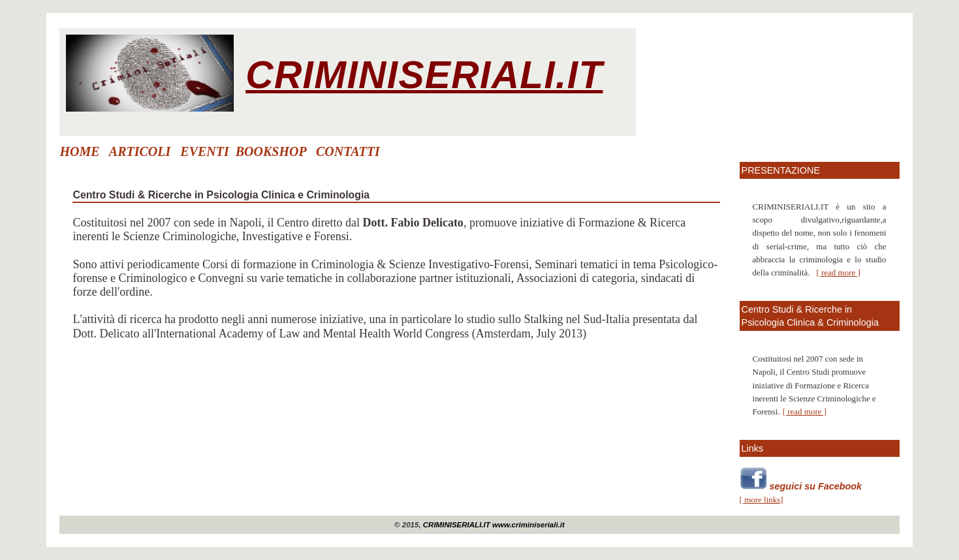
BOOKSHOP (271, 151)
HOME (79, 151)
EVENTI (204, 151)
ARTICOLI (140, 151)
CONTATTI (348, 151)
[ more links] (762, 500)
